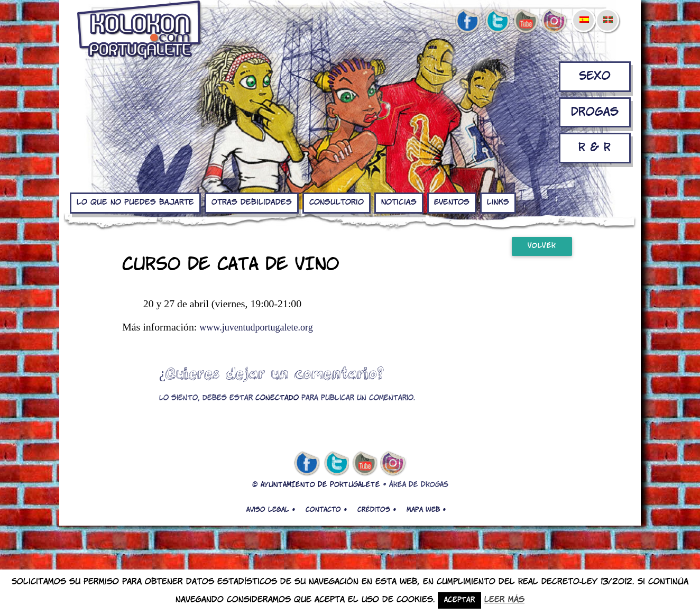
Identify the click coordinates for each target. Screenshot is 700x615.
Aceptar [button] (459, 600)
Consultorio (337, 203)
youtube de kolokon (526, 22)
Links (498, 203)
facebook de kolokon (467, 22)
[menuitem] (584, 13)
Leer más (504, 600)
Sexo (595, 76)
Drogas (595, 112)
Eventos (452, 203)
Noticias (399, 203)
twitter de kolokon (496, 22)
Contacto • (326, 510)
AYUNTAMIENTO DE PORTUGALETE (320, 485)
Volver (542, 246)
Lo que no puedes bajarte (135, 203)
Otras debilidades (252, 203)
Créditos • (377, 510)
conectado (277, 398)
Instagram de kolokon (555, 22)
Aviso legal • (271, 510)
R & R (595, 148)
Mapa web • (426, 510)
